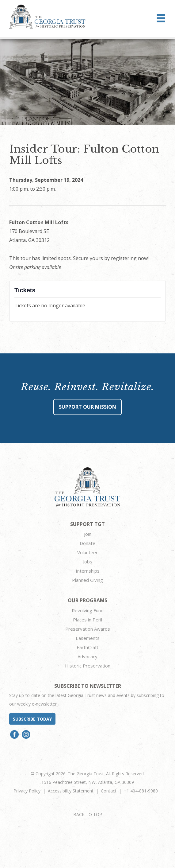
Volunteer (87, 552)
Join (88, 534)
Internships (88, 571)
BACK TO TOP (88, 814)
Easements (88, 638)
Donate (87, 543)
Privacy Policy (27, 791)
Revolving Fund (88, 610)
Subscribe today (32, 719)
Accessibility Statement (71, 791)
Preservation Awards (88, 629)
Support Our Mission (87, 407)
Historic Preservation (88, 666)
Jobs (88, 562)
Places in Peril (87, 620)
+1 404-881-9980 (141, 791)
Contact (109, 791)
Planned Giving (87, 580)
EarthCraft (87, 647)
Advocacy (87, 656)
